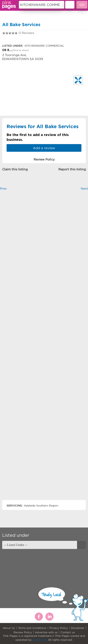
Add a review (44, 148)
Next (84, 189)
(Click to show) (20, 50)
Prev (3, 189)
